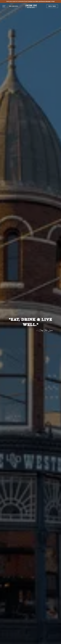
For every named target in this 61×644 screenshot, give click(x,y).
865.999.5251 (14, 6)
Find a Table (52, 6)
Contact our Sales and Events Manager (39, 1)
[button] (4, 6)
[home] (31, 6)
